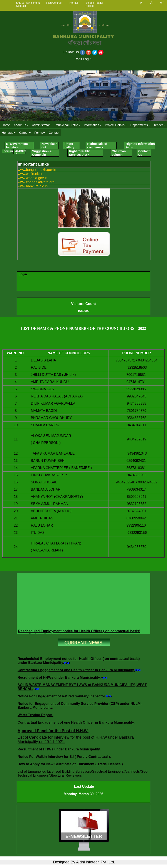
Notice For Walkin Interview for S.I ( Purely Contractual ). (65, 757)
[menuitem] (6, 125)
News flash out (49, 146)
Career (25, 133)
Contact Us (144, 153)
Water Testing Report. (35, 715)
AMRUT (20, 152)
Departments (140, 125)
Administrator (42, 125)
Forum (7, 151)
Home (6, 125)
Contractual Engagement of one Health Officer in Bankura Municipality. (76, 670)
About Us (21, 125)
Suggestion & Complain (42, 153)
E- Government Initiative (17, 146)
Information (93, 125)
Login (23, 274)
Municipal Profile (68, 125)
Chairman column (119, 153)
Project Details (116, 125)
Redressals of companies (97, 146)
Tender (159, 125)
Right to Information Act (140, 146)
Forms (40, 133)
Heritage (9, 133)
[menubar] (83, 129)
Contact (54, 133)
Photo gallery (69, 146)
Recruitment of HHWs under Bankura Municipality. (59, 677)
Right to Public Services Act (80, 153)
